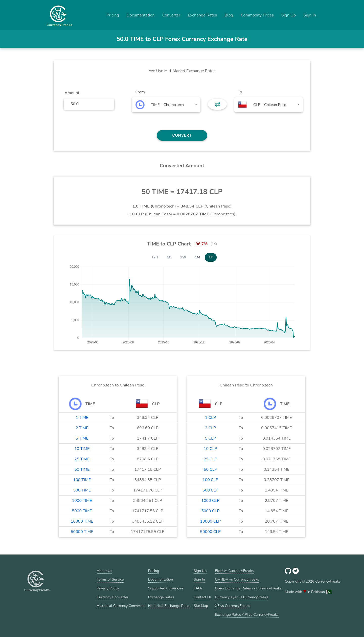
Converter (171, 15)
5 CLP (210, 438)
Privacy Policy (108, 588)
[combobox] (166, 105)
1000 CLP (210, 501)
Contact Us (203, 597)
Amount (72, 93)
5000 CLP (210, 511)
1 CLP (210, 418)
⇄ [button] (218, 104)
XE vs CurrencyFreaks (232, 606)
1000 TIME (82, 501)
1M (197, 257)
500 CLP (210, 490)
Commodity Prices (257, 15)
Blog (229, 15)
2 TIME (82, 428)
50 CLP (210, 469)
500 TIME (82, 490)
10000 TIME (82, 521)
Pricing (113, 15)
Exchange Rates (202, 15)
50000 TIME (82, 532)
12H (155, 257)
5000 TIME (82, 511)
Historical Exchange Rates (169, 606)
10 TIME (82, 449)
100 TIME (82, 480)
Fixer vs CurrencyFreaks (234, 571)
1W (183, 257)
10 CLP (210, 449)
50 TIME (82, 469)
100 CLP (210, 480)
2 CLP (210, 428)
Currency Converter (113, 597)
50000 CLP (210, 532)
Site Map (201, 606)
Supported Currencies (166, 588)
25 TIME (82, 459)
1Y (211, 257)
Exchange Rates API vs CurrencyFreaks (247, 614)
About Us (105, 571)
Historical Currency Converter (121, 606)
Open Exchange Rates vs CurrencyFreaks (248, 588)
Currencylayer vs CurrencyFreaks (242, 597)
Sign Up (289, 15)
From (140, 92)
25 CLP (210, 459)
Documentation (141, 15)
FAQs (198, 588)
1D (169, 257)
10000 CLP (210, 521)
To (240, 92)
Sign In (310, 15)
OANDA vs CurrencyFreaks (237, 579)
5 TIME (82, 438)
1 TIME (82, 418)
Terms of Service (110, 579)
